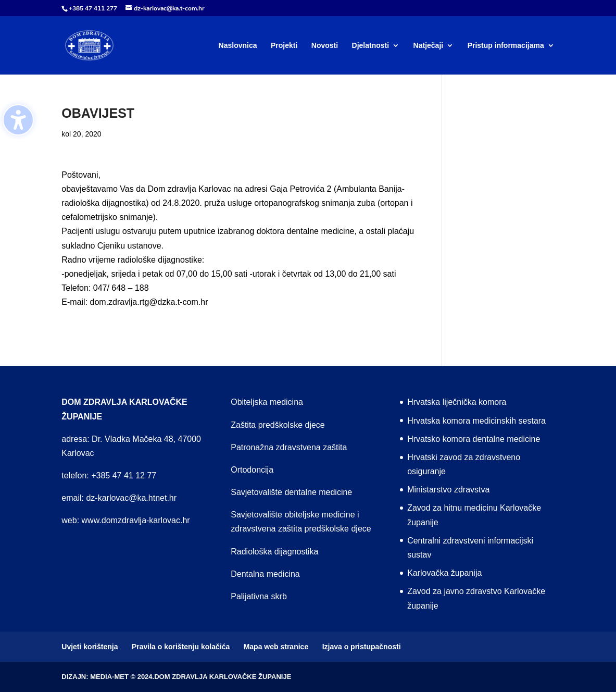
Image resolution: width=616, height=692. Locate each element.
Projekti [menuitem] (284, 46)
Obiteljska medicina (267, 402)
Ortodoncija (252, 470)
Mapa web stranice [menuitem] (276, 647)
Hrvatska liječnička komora (457, 402)
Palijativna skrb (259, 596)
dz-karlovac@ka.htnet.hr (131, 498)
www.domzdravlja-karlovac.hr (136, 520)
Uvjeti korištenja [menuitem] (90, 647)
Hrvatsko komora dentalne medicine (474, 439)
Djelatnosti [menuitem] (371, 46)
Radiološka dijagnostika (274, 552)
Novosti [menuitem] (325, 46)
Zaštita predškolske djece (278, 425)
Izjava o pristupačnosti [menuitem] (362, 647)
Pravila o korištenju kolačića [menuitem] (181, 647)
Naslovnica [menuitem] (238, 46)
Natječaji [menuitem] (429, 46)
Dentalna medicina (265, 574)
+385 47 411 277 (93, 8)
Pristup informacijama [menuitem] (506, 46)
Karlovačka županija (444, 573)
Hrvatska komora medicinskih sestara (476, 421)
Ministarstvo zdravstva (448, 490)
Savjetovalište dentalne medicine (291, 492)
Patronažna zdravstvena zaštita (289, 447)
